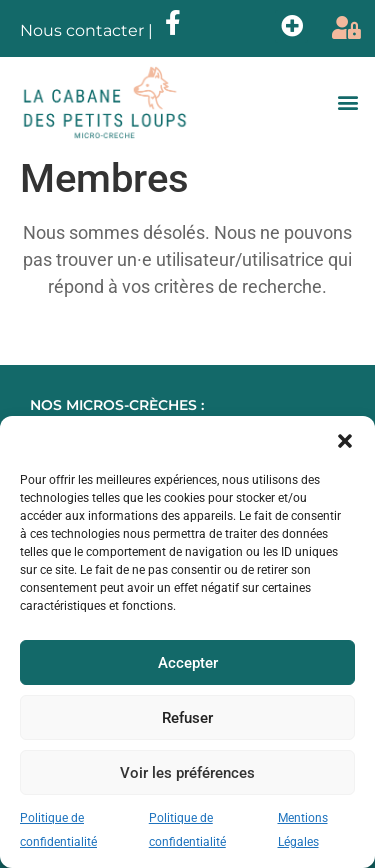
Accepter (188, 663)
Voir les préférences (187, 773)
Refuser (187, 718)
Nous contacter (82, 30)
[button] (345, 441)
